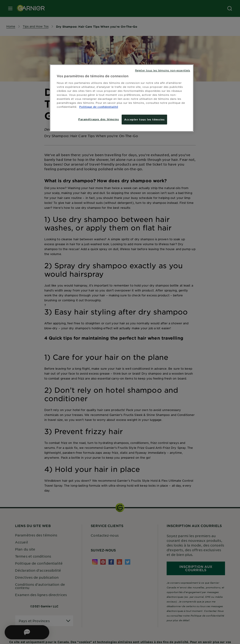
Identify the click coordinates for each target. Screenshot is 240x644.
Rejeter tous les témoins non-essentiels (163, 70)
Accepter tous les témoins (144, 119)
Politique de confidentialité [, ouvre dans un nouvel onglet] (99, 107)
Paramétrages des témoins (99, 119)
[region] (122, 98)
